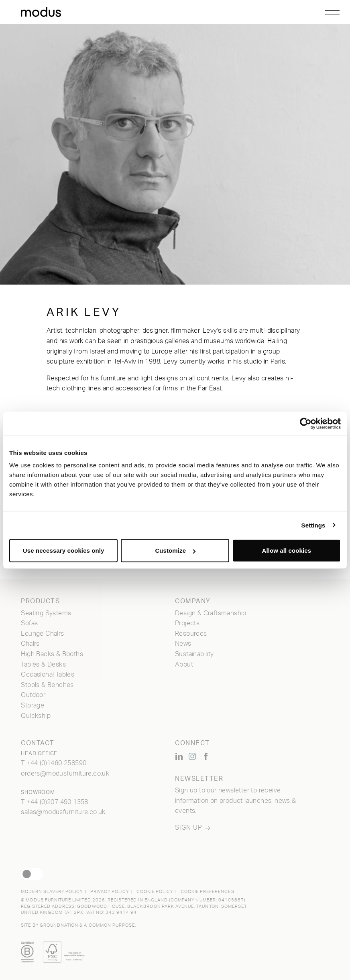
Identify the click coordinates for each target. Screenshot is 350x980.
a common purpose (109, 925)
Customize (175, 551)
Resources (191, 634)
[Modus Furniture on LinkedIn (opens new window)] (179, 756)
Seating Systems (46, 613)
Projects (187, 623)
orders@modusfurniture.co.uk (65, 774)
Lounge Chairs (42, 634)
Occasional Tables (48, 675)
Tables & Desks (43, 665)
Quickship (36, 716)
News (183, 644)
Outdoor (33, 695)
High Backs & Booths (52, 654)
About (184, 665)
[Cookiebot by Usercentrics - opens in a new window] (306, 423)
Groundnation (59, 925)
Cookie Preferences (208, 892)
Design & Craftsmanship (211, 613)
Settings (313, 525)
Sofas (29, 623)
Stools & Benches (47, 685)
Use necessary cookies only (64, 551)
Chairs (30, 644)
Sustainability (194, 654)
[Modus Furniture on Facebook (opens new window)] (206, 756)
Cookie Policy (155, 892)
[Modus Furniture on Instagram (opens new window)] (192, 756)
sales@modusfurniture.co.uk (63, 812)
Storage (33, 705)
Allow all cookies (287, 551)
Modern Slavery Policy (52, 892)
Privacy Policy (110, 892)
